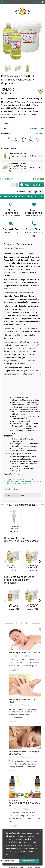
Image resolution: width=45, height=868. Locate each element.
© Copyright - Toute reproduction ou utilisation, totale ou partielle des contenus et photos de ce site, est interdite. (22, 481)
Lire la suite (14, 669)
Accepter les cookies (29, 861)
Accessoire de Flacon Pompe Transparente (13, 528)
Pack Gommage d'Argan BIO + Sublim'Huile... (13, 567)
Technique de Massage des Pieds (23, 701)
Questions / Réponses (14, 248)
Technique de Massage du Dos (25, 653)
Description (9, 244)
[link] (30, 192)
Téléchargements (25, 244)
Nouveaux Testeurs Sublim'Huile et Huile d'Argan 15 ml (25, 803)
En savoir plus (20, 854)
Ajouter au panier (31, 185)
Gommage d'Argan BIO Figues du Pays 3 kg (13, 607)
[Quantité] (13, 185)
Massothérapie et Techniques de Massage (25, 753)
